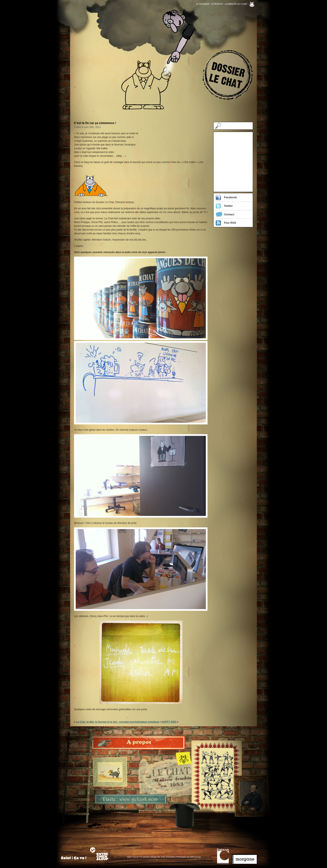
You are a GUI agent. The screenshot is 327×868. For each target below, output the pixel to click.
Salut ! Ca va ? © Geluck (138, 857)
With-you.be (195, 857)
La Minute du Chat (236, 4)
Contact (229, 214)
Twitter (228, 206)
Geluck (252, 4)
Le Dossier (203, 4)
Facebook (230, 197)
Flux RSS (230, 223)
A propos (217, 4)
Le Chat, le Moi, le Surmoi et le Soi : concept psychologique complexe (118, 722)
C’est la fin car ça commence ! (95, 123)
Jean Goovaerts (168, 857)
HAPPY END (169, 722)
